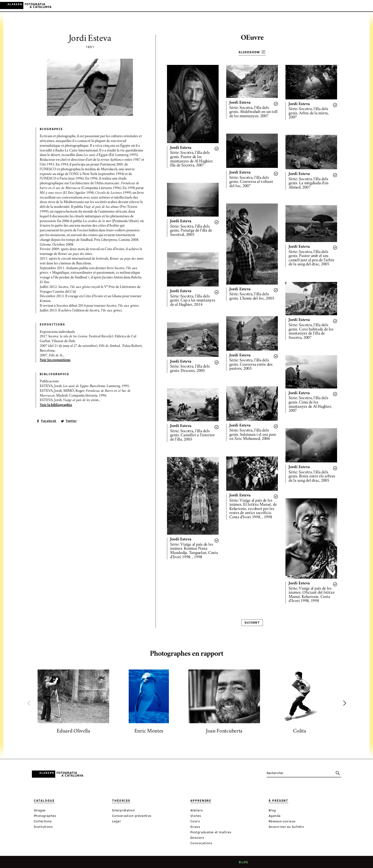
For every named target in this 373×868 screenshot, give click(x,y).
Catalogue (132, 6)
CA (346, 6)
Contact (192, 863)
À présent (197, 6)
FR (366, 6)
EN (359, 6)
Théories (153, 6)
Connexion (331, 6)
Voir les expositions (55, 360)
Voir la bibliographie (56, 405)
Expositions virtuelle (230, 6)
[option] (73, 703)
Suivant (252, 622)
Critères (172, 863)
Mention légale (218, 863)
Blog (242, 863)
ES (353, 6)
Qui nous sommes (143, 863)
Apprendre (174, 6)
